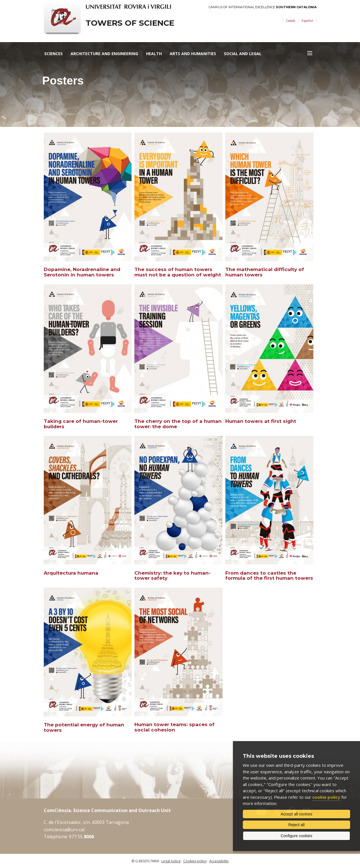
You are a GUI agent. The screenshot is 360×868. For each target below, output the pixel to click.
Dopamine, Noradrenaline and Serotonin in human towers (82, 272)
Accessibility (219, 861)
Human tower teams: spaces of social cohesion (174, 727)
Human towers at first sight (261, 421)
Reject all (296, 825)
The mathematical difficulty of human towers (265, 272)
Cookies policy (195, 861)
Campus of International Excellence (263, 7)
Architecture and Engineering (104, 54)
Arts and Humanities (193, 54)
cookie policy (326, 797)
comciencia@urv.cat (64, 830)
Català (291, 20)
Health (154, 54)
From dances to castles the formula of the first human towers (269, 576)
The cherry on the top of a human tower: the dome (178, 424)
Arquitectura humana (71, 573)
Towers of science (130, 23)
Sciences (54, 54)
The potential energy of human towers (84, 727)
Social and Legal (243, 54)
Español (307, 20)
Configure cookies (296, 836)
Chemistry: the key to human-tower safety (173, 576)
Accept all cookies (296, 814)
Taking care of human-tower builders (81, 424)
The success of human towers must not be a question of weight (178, 272)
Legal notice (171, 861)
